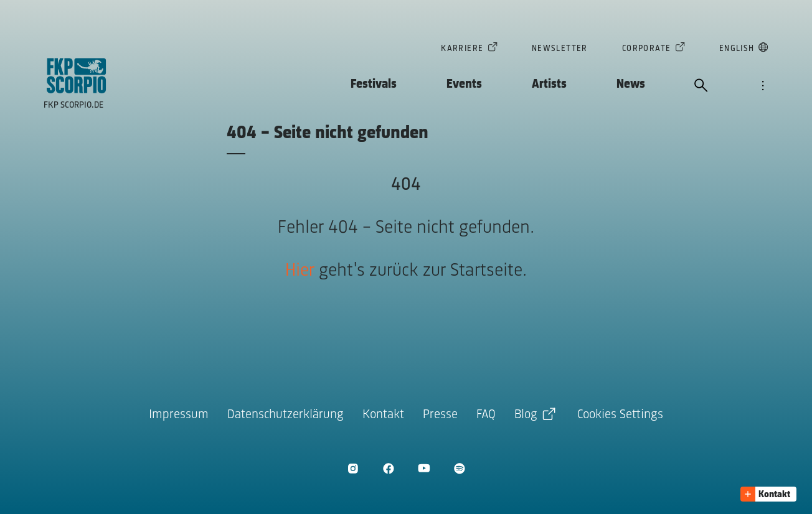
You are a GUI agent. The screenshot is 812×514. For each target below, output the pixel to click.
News (631, 84)
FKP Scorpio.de (73, 105)
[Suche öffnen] (701, 86)
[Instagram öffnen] (353, 468)
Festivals (374, 84)
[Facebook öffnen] (388, 468)
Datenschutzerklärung (286, 415)
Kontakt (383, 415)
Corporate (647, 50)
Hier (300, 271)
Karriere (462, 50)
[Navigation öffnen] (763, 86)
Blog (526, 415)
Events (464, 84)
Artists (549, 84)
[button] (768, 494)
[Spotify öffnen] (459, 468)
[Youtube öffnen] (424, 468)
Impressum (179, 415)
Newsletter (560, 49)
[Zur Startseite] (77, 76)
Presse (440, 415)
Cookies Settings (620, 415)
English (737, 50)
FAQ (486, 415)
